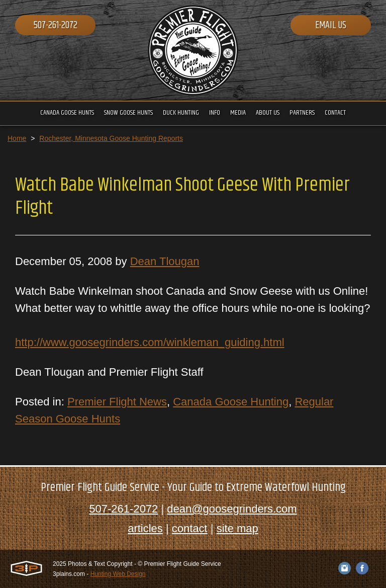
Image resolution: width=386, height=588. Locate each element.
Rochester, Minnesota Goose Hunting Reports (111, 138)
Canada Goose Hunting (231, 402)
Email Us (331, 25)
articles (145, 528)
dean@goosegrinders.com (232, 509)
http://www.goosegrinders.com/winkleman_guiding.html (150, 342)
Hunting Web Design (118, 574)
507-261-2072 (56, 25)
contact (190, 528)
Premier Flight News (117, 402)
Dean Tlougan (165, 261)
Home (17, 138)
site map (237, 528)
